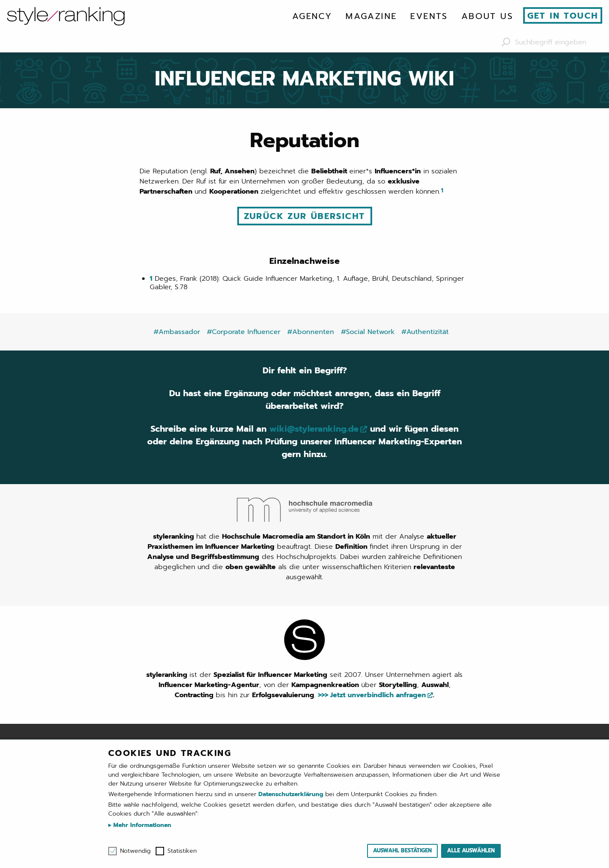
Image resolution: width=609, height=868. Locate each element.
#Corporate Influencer (244, 332)
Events (429, 16)
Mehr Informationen (141, 825)
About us (487, 16)
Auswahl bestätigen (402, 850)
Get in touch (563, 16)
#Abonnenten (311, 332)
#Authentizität (425, 332)
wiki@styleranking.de (314, 429)
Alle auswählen (471, 850)
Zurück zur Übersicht (305, 216)
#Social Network (368, 332)
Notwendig (135, 851)
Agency (312, 16)
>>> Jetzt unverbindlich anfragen (372, 695)
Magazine (371, 16)
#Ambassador (177, 332)
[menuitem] (312, 16)
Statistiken (182, 851)
